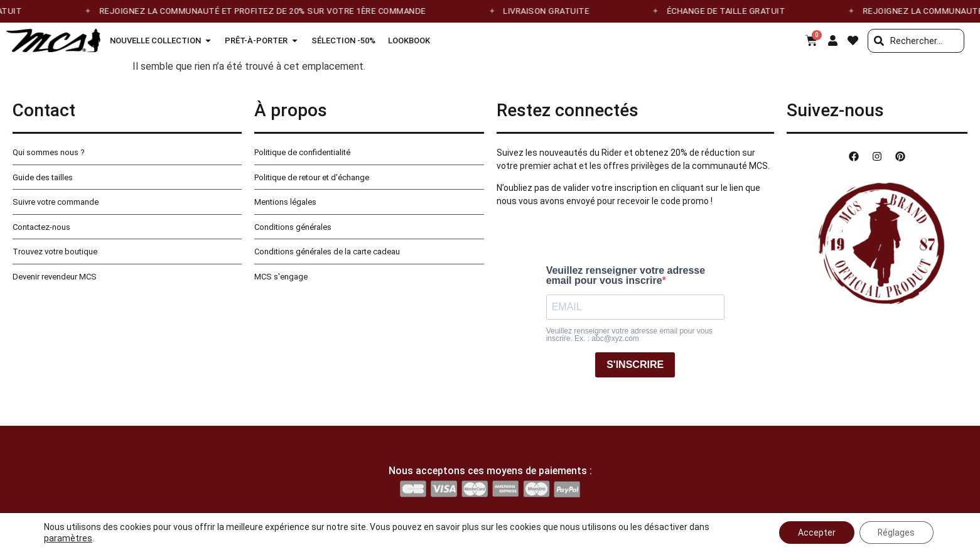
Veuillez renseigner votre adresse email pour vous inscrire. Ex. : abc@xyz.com (629, 335)
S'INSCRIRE (635, 365)
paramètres (68, 538)
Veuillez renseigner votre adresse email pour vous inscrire (626, 276)
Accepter (816, 533)
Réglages (896, 533)
